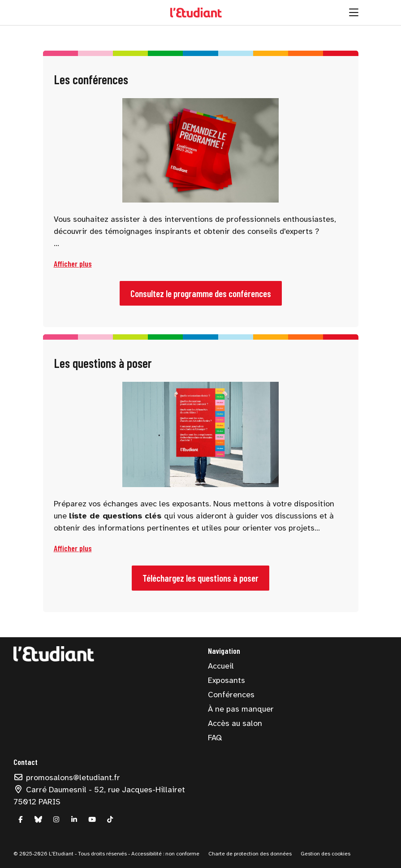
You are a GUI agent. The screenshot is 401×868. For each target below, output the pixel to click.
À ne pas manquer (241, 709)
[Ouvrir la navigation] (354, 13)
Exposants (226, 680)
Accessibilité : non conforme (165, 854)
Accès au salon (235, 723)
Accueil (221, 666)
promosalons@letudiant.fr (67, 777)
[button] (73, 264)
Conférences (231, 695)
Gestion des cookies (326, 854)
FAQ (215, 738)
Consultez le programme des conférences (201, 293)
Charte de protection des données (250, 854)
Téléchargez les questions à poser (200, 578)
